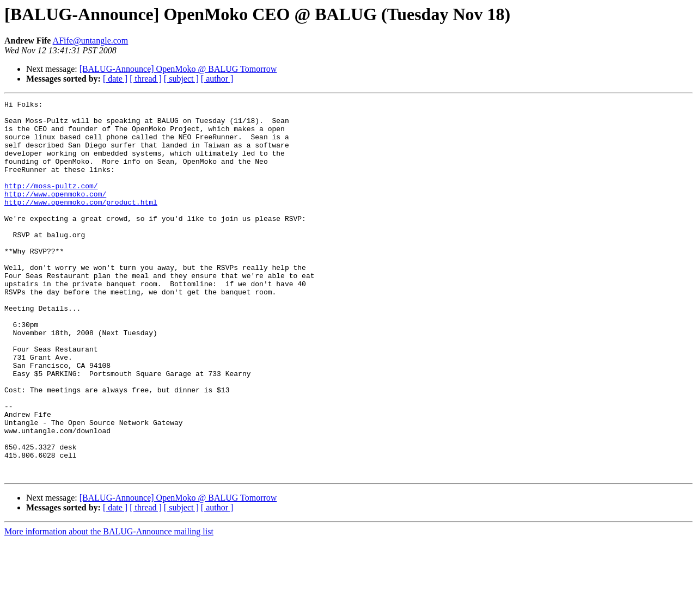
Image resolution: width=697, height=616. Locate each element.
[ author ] (217, 79)
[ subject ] (181, 79)
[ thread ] (146, 79)
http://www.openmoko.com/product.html (81, 223)
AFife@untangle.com (91, 41)
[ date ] (115, 79)
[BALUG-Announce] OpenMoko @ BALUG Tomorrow (178, 69)
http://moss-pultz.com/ (51, 204)
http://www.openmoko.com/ (55, 213)
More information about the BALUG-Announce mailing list (109, 606)
